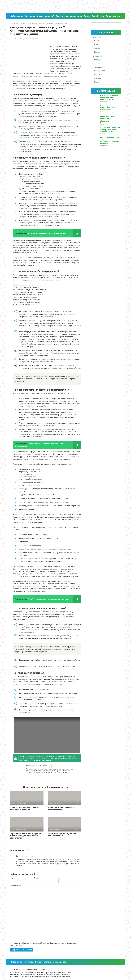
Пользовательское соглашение (51, 962)
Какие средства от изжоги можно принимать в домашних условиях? (110, 119)
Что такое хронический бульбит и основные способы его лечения (110, 129)
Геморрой (98, 60)
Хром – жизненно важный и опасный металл (61, 809)
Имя (12, 878)
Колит (97, 82)
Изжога (97, 41)
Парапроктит (100, 71)
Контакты (29, 962)
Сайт (60, 878)
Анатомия (30, 16)
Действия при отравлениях (69, 16)
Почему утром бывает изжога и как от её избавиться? (109, 108)
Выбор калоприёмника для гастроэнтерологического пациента (111, 140)
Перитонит (99, 74)
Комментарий (15, 885)
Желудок (97, 49)
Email (37, 878)
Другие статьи (113, 16)
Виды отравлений (45, 16)
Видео (87, 16)
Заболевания (17, 16)
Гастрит (97, 52)
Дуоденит (98, 78)
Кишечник (98, 56)
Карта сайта (16, 962)
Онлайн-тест (98, 16)
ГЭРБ (96, 44)
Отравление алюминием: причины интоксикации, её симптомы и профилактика (26, 836)
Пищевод (98, 37)
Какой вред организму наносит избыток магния (63, 835)
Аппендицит (99, 67)
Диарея (97, 63)
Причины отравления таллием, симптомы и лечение (24, 809)
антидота (51, 697)
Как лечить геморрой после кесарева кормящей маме (109, 97)
